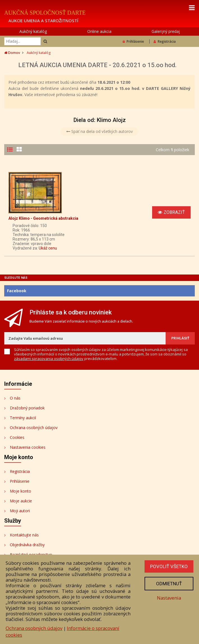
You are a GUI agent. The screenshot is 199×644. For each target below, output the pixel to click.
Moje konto (20, 491)
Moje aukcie (21, 501)
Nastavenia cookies (28, 447)
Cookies (17, 437)
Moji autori (20, 511)
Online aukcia (99, 31)
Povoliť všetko (169, 566)
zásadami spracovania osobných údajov (49, 359)
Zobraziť (171, 212)
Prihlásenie (133, 41)
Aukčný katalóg (33, 31)
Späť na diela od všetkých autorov (99, 131)
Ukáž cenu (48, 248)
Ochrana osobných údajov (34, 428)
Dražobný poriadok (27, 408)
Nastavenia (169, 598)
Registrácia (165, 41)
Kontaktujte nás (24, 535)
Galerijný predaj (166, 31)
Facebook (17, 291)
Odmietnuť (169, 584)
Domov (12, 53)
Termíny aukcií (23, 418)
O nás (15, 398)
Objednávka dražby (27, 545)
